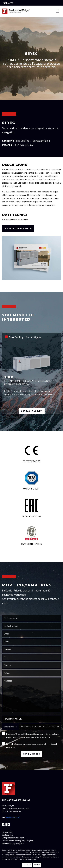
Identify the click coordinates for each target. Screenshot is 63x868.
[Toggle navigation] (57, 11)
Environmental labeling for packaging (17, 841)
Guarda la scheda (32, 411)
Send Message (32, 754)
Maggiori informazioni (18, 228)
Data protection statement (13, 838)
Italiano (10, 3)
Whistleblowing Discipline (13, 844)
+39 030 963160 (13, 817)
